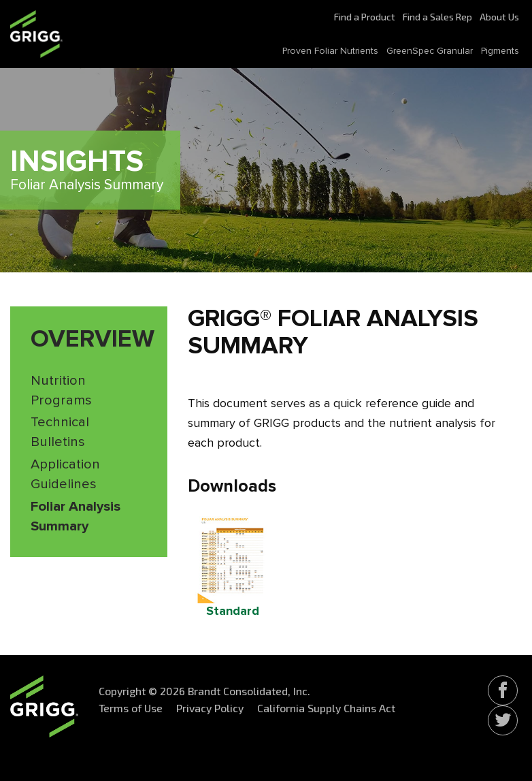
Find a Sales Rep (437, 17)
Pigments (500, 51)
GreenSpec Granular (430, 51)
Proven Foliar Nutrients (330, 51)
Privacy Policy (210, 708)
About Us (499, 17)
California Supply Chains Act (326, 708)
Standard (233, 611)
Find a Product (365, 17)
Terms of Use (131, 708)
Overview (93, 340)
